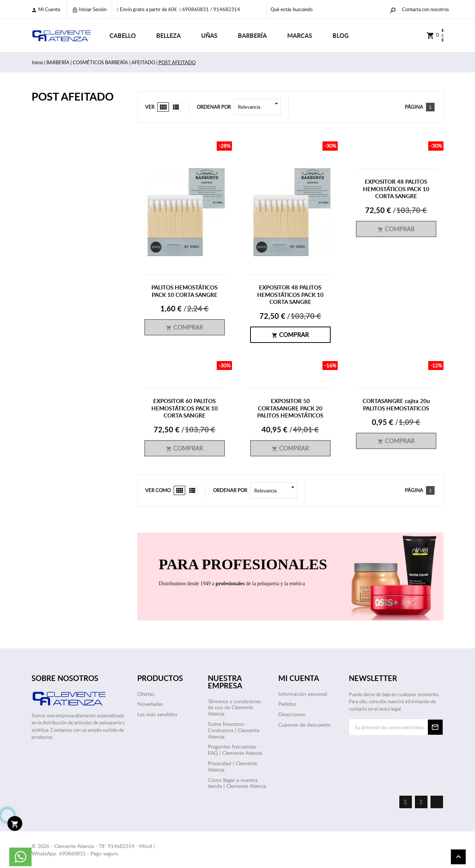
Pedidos (287, 704)
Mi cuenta (46, 9)
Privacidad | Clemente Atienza (232, 766)
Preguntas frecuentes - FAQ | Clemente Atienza (235, 750)
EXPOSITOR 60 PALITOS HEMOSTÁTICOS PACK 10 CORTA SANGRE (185, 408)
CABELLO (123, 35)
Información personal (303, 694)
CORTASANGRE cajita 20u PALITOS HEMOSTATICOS (396, 405)
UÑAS (209, 35)
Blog (341, 35)
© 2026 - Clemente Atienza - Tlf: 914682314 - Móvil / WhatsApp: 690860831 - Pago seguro (94, 850)
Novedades (150, 704)
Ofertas (146, 694)
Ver (150, 107)
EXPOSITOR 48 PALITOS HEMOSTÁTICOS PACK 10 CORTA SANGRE (290, 295)
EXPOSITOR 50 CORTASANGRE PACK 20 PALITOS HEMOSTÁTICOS (290, 408)
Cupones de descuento (304, 725)
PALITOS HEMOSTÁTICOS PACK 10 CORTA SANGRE (184, 291)
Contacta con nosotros (425, 9)
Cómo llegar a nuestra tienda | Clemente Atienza (237, 783)
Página (414, 107)
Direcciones (292, 714)
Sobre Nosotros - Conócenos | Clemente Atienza (234, 730)
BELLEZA (168, 35)
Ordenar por (214, 107)
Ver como (158, 490)
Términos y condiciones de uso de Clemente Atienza (234, 707)
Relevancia (259, 107)
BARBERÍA (252, 35)
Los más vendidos (157, 714)
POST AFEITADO (73, 96)
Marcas (300, 35)
